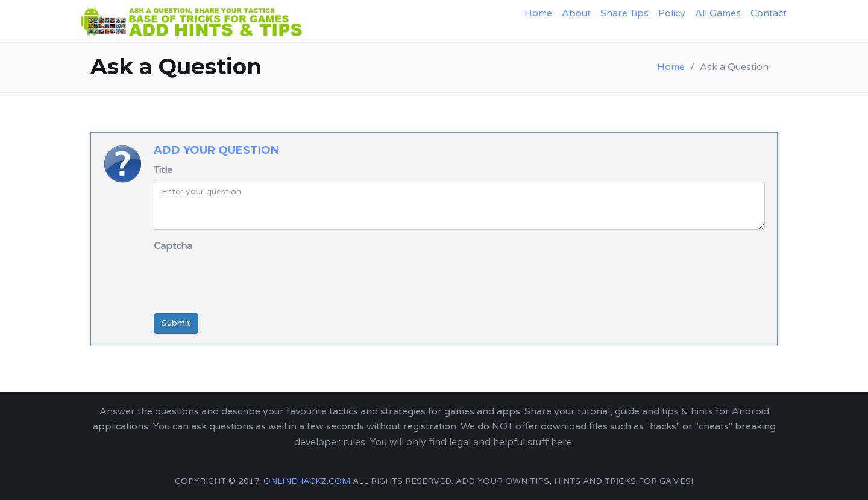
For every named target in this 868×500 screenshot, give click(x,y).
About (576, 13)
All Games (718, 13)
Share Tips (624, 13)
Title (163, 170)
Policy (672, 13)
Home (538, 13)
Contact (769, 13)
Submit (176, 323)
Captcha (173, 246)
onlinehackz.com (307, 481)
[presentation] (245, 280)
